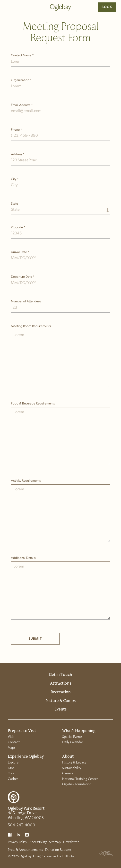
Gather (13, 779)
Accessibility (38, 842)
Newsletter (71, 842)
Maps (12, 748)
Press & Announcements (25, 850)
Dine (11, 768)
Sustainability (72, 768)
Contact (14, 742)
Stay (11, 774)
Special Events (72, 737)
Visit (11, 737)
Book (107, 7)
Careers (68, 774)
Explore (13, 763)
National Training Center (80, 779)
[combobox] (61, 208)
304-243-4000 (22, 825)
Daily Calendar (73, 742)
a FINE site (67, 857)
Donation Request (58, 850)
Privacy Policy (17, 842)
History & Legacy (74, 763)
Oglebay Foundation (77, 784)
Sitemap (55, 842)
